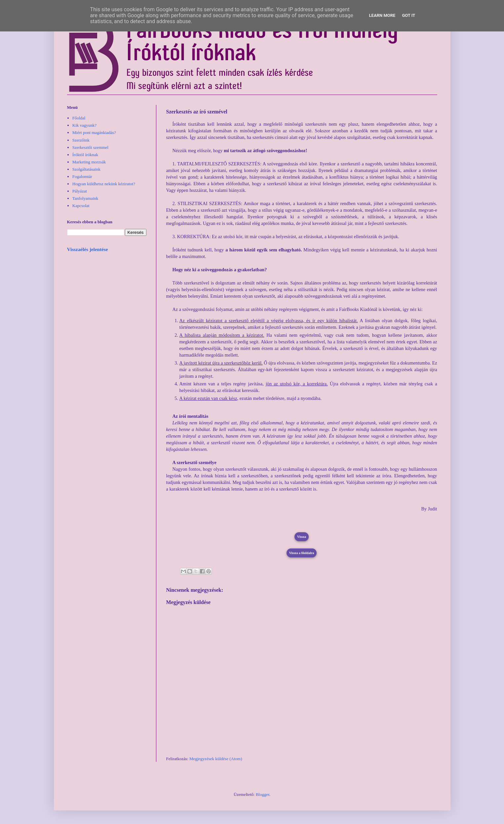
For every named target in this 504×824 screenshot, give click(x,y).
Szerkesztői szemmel (90, 147)
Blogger (263, 794)
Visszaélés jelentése (88, 249)
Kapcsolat (81, 206)
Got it (408, 15)
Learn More (382, 15)
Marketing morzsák (89, 162)
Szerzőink (81, 140)
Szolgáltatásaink (86, 169)
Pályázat (80, 191)
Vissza (302, 537)
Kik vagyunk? (84, 125)
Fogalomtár (82, 176)
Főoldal (79, 118)
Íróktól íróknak (85, 155)
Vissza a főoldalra (302, 553)
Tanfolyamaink (85, 198)
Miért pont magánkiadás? (94, 132)
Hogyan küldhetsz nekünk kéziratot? (104, 184)
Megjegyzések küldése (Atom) (216, 759)
